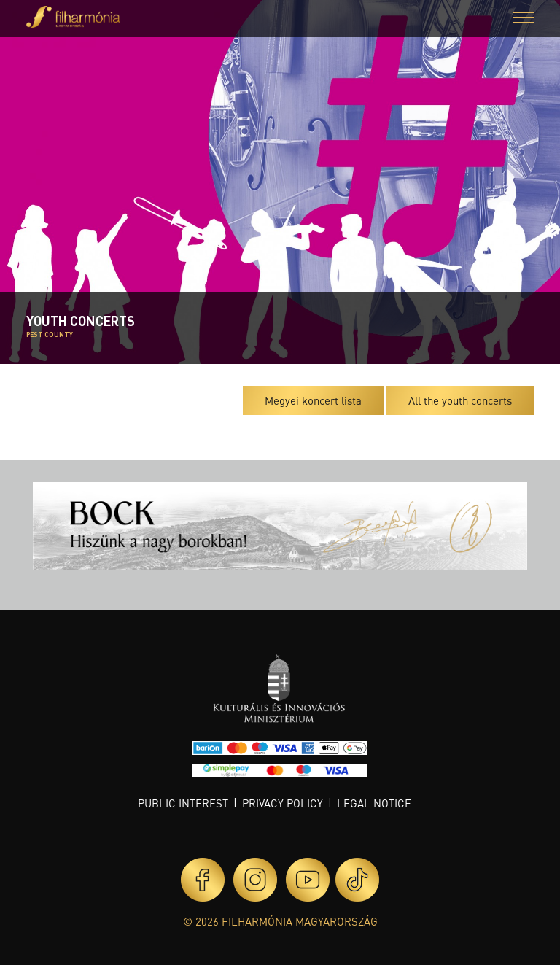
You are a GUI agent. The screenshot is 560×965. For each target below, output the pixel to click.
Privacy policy (283, 803)
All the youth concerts (460, 400)
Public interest (183, 803)
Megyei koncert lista (313, 400)
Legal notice (374, 803)
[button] (524, 19)
